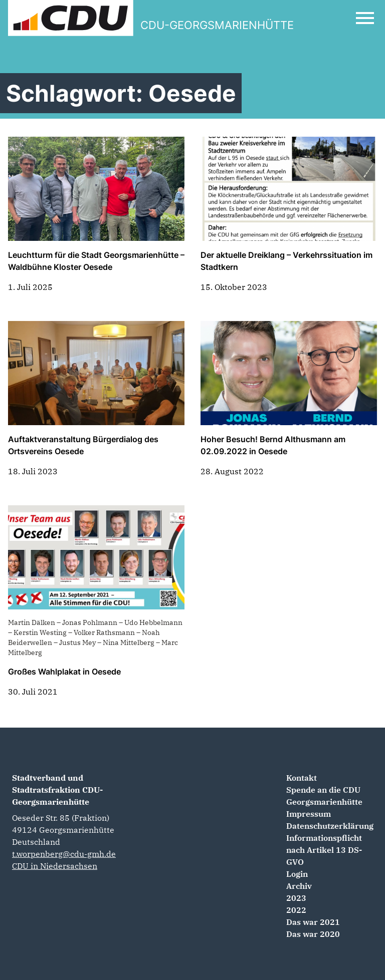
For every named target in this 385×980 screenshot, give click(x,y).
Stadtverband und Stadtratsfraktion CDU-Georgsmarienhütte (57, 790)
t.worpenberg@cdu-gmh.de (64, 854)
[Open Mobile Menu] (365, 18)
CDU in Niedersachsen (55, 866)
